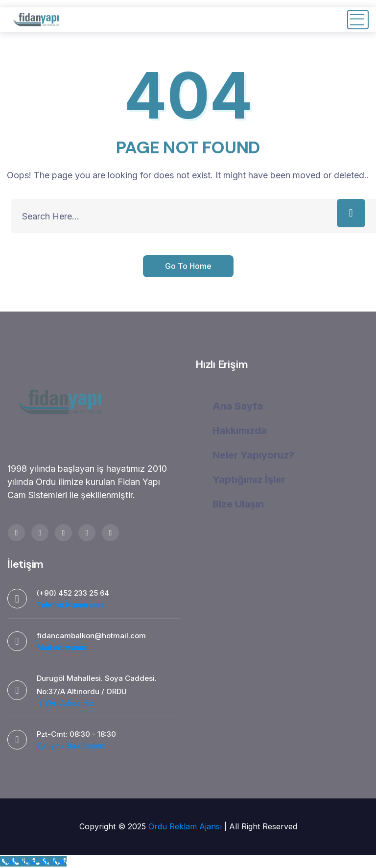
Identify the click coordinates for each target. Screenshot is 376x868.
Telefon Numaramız (71, 605)
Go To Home (188, 266)
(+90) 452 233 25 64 (73, 593)
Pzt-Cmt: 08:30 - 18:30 (76, 734)
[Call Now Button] (33, 861)
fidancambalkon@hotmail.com (91, 636)
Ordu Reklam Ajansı (186, 826)
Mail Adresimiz (62, 647)
